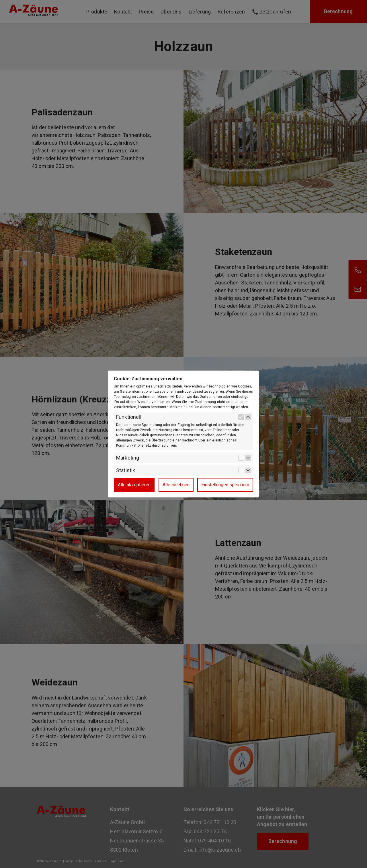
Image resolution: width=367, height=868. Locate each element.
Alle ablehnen (176, 485)
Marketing (128, 458)
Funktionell (129, 417)
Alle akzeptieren (134, 485)
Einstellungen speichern (225, 485)
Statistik (126, 470)
